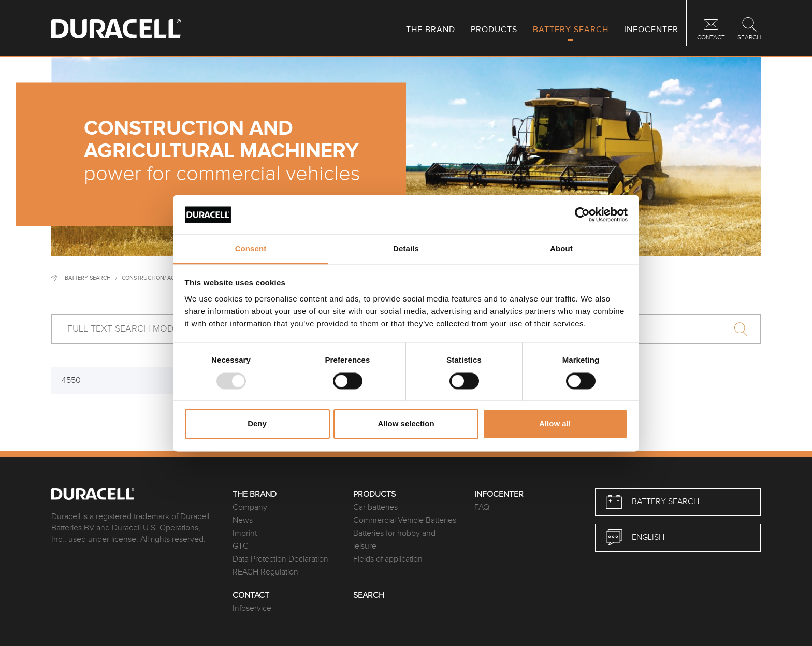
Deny (257, 424)
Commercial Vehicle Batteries (405, 520)
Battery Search (88, 278)
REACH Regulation (265, 572)
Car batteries (375, 507)
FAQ (482, 507)
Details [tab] (406, 249)
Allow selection (406, 424)
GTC (241, 546)
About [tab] (561, 249)
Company (250, 507)
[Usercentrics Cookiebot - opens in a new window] (582, 214)
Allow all (555, 424)
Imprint (245, 533)
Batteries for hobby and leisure (394, 540)
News (243, 520)
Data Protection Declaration (280, 559)
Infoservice (252, 608)
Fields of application (388, 559)
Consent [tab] (251, 249)
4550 (71, 381)
